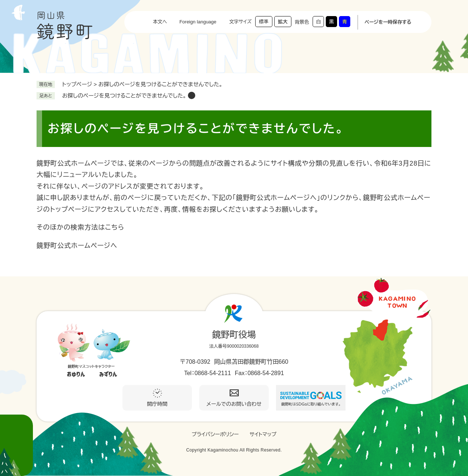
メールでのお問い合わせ (234, 404)
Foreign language (198, 22)
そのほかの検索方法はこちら (80, 227)
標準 (264, 22)
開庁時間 (157, 404)
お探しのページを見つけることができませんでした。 (124, 96)
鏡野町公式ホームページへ (77, 246)
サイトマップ (263, 434)
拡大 (283, 22)
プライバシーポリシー (215, 434)
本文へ (160, 22)
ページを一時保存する (388, 22)
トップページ (77, 84)
